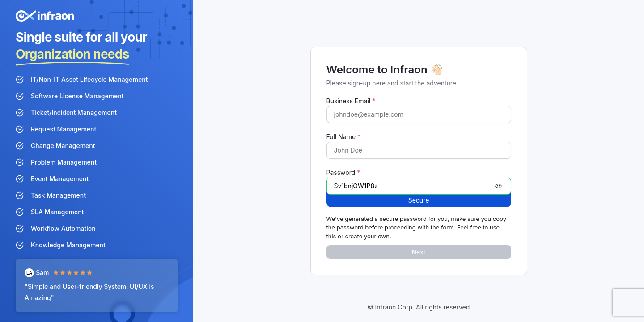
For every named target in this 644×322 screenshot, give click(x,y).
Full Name (344, 137)
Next (419, 252)
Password (343, 172)
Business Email (351, 101)
